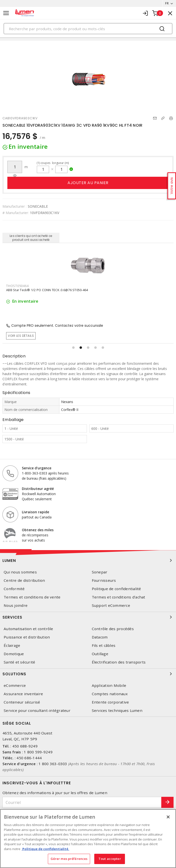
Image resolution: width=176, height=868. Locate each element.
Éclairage (12, 645)
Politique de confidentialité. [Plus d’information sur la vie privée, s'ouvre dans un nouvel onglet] (45, 849)
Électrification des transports (119, 662)
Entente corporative (110, 702)
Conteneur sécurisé (22, 702)
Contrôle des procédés (113, 629)
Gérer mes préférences (69, 859)
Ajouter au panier (88, 183)
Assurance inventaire (23, 694)
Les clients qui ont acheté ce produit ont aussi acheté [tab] (31, 238)
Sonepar (100, 572)
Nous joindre (16, 605)
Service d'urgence (37, 468)
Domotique (14, 654)
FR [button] (167, 3)
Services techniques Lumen (117, 711)
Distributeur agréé (38, 489)
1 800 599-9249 (38, 752)
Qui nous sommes (20, 572)
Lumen (88, 560)
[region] (88, 839)
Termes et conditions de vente (32, 597)
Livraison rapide (35, 512)
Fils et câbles (104, 645)
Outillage (100, 654)
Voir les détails (21, 336)
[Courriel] (82, 802)
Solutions (88, 674)
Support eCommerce (111, 605)
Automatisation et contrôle (28, 629)
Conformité (14, 589)
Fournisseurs (104, 580)
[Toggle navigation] (6, 13)
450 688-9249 (25, 746)
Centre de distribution (24, 580)
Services (88, 617)
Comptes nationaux (110, 694)
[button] (73, 348)
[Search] (88, 29)
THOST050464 (17, 286)
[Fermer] (168, 817)
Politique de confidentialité (116, 589)
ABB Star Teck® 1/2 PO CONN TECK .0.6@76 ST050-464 (47, 290)
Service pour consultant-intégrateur (37, 711)
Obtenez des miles (38, 530)
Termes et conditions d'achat (119, 597)
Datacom (100, 637)
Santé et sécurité (19, 662)
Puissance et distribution (27, 637)
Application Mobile (109, 685)
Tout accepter (110, 859)
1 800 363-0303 (53, 764)
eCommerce (15, 685)
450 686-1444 (29, 758)
